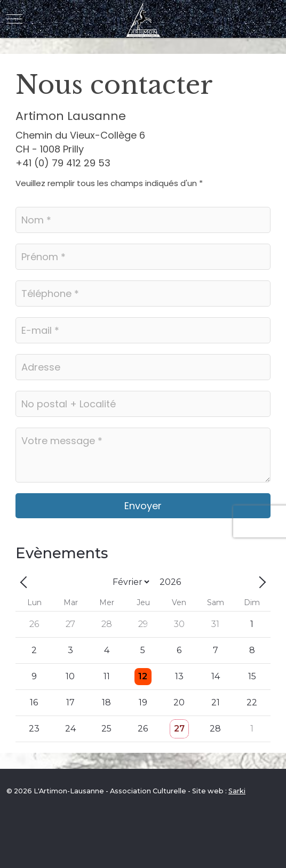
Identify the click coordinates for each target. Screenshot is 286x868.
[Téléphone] (143, 294)
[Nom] (143, 220)
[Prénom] (143, 257)
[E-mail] (143, 330)
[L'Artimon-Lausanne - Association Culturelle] (143, 19)
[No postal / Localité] (143, 404)
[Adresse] (143, 367)
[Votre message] (143, 455)
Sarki (237, 791)
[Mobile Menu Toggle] (14, 19)
